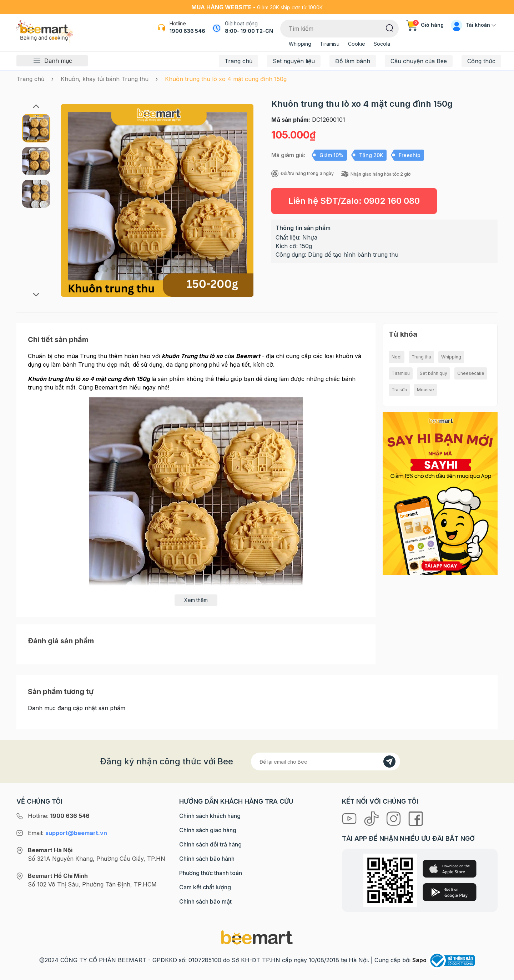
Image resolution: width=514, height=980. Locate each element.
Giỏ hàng (425, 25)
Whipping (300, 44)
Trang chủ (238, 61)
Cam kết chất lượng (205, 887)
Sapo (419, 960)
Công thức (481, 61)
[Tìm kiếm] (390, 27)
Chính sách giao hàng (208, 830)
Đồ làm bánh (353, 61)
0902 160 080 (392, 201)
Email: (67, 833)
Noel (397, 357)
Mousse (425, 390)
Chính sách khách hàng (210, 816)
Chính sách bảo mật (205, 901)
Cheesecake (471, 373)
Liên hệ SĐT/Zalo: (354, 201)
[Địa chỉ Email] (326, 762)
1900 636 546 (187, 31)
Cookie (357, 44)
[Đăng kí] (389, 762)
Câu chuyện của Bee (419, 61)
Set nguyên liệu (294, 61)
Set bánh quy (434, 373)
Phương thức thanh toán (211, 873)
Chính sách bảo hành (207, 859)
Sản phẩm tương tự (61, 692)
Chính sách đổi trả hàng (210, 844)
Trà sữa (399, 390)
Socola (382, 44)
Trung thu (421, 357)
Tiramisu (330, 44)
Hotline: (59, 816)
